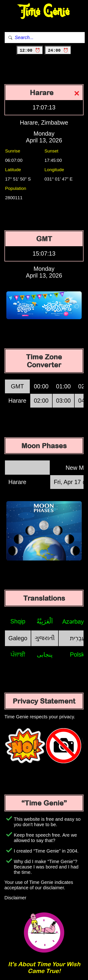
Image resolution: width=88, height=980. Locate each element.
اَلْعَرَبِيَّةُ (45, 621)
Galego (18, 638)
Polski (78, 655)
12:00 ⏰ (30, 51)
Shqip (18, 621)
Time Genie (44, 12)
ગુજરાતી (45, 638)
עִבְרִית (78, 638)
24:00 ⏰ (58, 51)
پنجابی (45, 655)
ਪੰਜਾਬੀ (18, 655)
